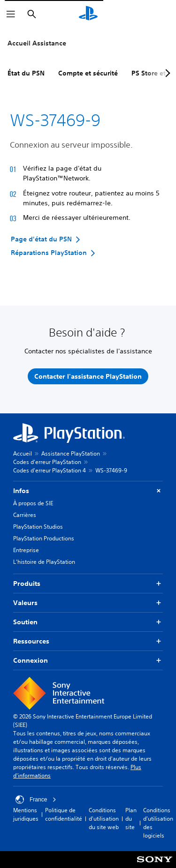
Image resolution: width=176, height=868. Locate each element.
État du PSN (26, 73)
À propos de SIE (33, 503)
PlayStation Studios (38, 527)
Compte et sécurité (88, 73)
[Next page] (166, 73)
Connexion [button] (88, 661)
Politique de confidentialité (64, 814)
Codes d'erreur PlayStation (47, 462)
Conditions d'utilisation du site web (104, 819)
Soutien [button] (88, 622)
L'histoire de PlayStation (44, 562)
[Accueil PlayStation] (88, 14)
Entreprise (26, 550)
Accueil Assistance (37, 43)
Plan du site (131, 819)
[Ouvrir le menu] (11, 14)
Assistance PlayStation (71, 453)
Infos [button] (88, 491)
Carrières (25, 515)
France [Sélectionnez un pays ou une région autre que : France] (36, 800)
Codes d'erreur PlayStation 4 (50, 470)
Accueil (23, 453)
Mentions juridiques (26, 814)
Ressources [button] (88, 641)
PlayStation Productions (44, 538)
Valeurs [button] (88, 603)
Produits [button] (88, 584)
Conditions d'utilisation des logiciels (158, 823)
